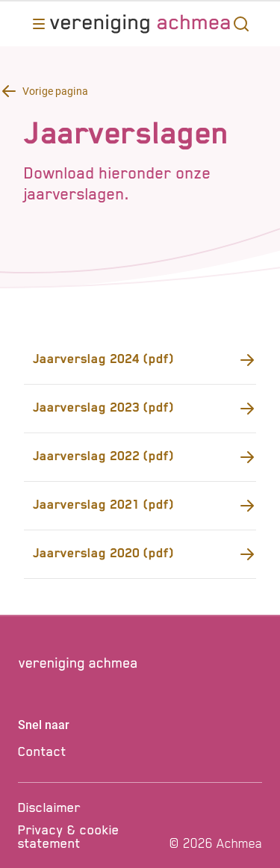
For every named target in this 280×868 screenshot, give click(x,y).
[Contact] (140, 751)
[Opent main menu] (39, 24)
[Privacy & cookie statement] (91, 837)
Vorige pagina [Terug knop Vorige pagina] (55, 91)
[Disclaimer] (91, 807)
